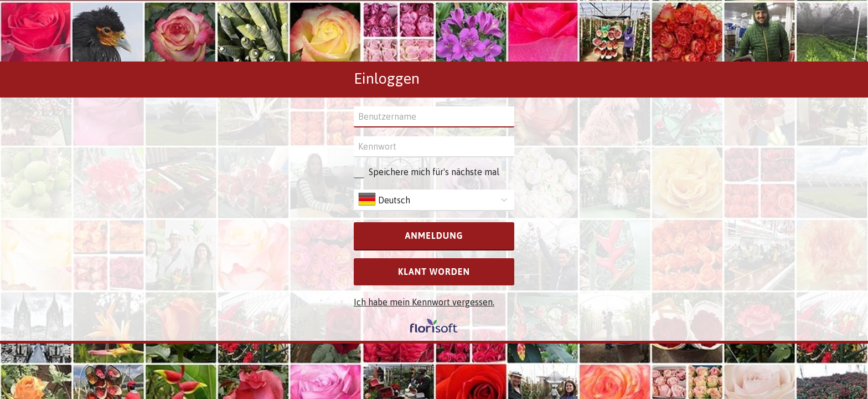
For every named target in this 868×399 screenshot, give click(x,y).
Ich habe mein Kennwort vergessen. (424, 302)
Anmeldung (434, 236)
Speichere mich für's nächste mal (434, 172)
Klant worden (434, 272)
